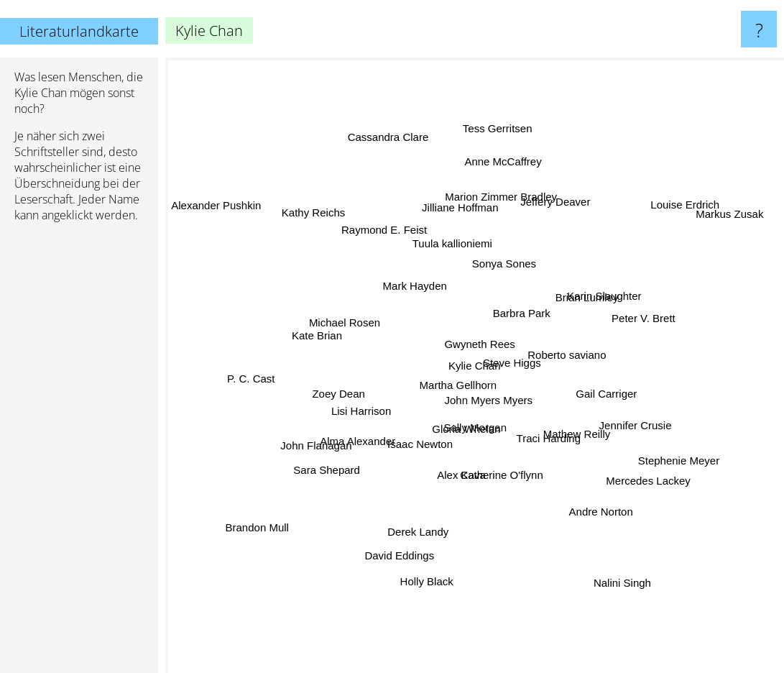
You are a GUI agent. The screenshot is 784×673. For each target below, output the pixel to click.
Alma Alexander (355, 444)
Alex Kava (464, 484)
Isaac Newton (422, 437)
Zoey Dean (346, 396)
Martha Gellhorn (450, 368)
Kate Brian (324, 319)
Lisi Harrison (370, 412)
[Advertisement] (79, 454)
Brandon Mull (287, 497)
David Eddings (409, 561)
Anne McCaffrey (483, 138)
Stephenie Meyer (712, 459)
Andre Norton (586, 518)
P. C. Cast (265, 363)
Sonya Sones (513, 277)
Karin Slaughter (599, 331)
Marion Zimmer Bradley (485, 194)
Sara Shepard (345, 469)
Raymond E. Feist (382, 218)
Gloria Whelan (449, 456)
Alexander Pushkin (216, 215)
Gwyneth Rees (499, 289)
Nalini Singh (603, 555)
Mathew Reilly (556, 425)
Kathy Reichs (295, 230)
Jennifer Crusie (600, 414)
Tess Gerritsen (499, 160)
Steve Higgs (507, 363)
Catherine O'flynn (511, 502)
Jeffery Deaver (552, 227)
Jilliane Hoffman (461, 239)
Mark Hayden (420, 292)
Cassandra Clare (383, 120)
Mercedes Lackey (657, 493)
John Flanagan (330, 433)
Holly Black (418, 582)
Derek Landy (426, 496)
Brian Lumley (567, 297)
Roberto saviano (567, 358)
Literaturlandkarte (79, 31)
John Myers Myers (515, 428)
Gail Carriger (585, 397)
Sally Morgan (481, 445)
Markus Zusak (727, 215)
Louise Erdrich (679, 214)
